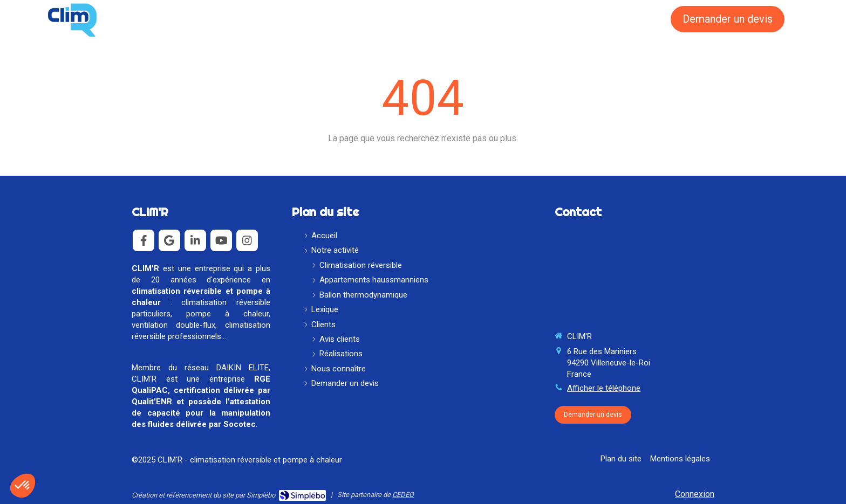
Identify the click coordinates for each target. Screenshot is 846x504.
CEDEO (403, 495)
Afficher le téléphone (604, 388)
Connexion (695, 494)
